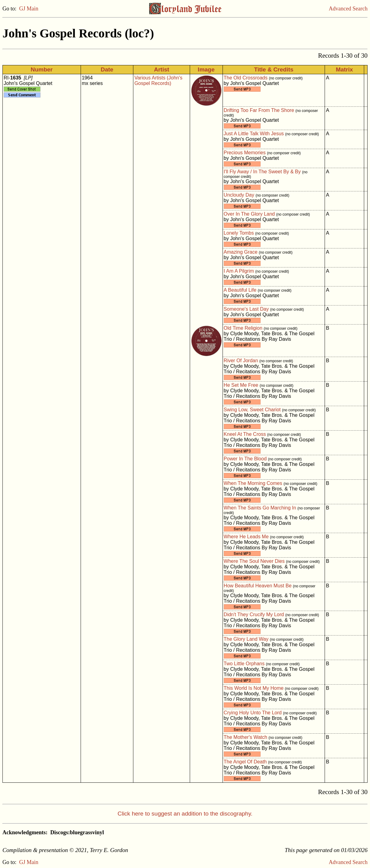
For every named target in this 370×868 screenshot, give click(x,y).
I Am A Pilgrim (239, 271)
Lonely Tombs (239, 233)
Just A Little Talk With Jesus (254, 134)
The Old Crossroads (246, 78)
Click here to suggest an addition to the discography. (185, 814)
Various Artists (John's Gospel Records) (158, 81)
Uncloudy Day (239, 195)
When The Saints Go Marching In (260, 508)
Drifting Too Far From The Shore (259, 110)
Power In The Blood (245, 459)
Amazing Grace (241, 252)
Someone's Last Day (246, 309)
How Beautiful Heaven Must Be (258, 586)
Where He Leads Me (246, 537)
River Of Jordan (241, 361)
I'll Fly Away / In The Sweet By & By (262, 172)
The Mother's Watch (246, 737)
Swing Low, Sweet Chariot (252, 410)
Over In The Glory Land (249, 214)
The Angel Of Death (245, 762)
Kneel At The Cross (245, 434)
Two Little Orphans (244, 664)
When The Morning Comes (253, 483)
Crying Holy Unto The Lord (253, 713)
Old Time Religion (243, 328)
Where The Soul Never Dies (254, 561)
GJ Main (29, 9)
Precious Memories (245, 153)
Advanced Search (348, 9)
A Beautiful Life (240, 290)
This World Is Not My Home (254, 688)
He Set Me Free (241, 385)
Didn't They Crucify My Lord (254, 615)
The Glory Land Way (246, 639)
